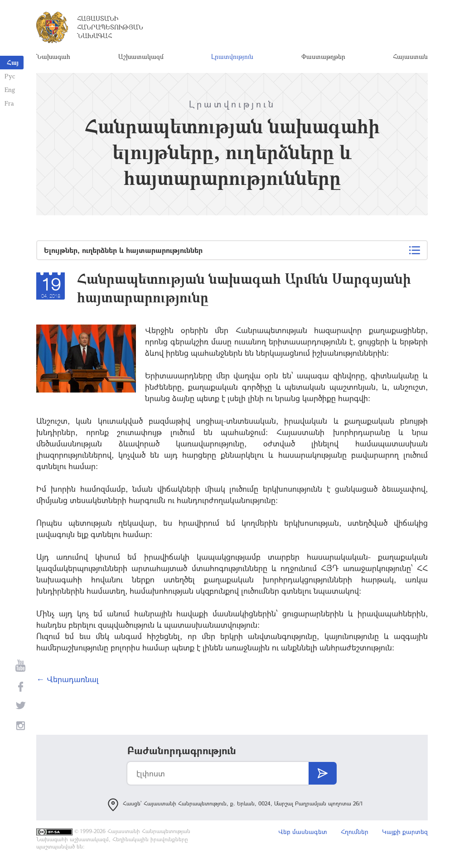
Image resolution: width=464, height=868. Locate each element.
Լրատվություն (232, 56)
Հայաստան (410, 56)
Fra (9, 103)
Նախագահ (53, 56)
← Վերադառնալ (68, 679)
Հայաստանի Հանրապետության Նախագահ (110, 27)
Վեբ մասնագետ (303, 832)
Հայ (13, 62)
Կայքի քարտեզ (405, 832)
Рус (10, 76)
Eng (10, 90)
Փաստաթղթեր (323, 56)
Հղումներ (355, 832)
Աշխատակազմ (141, 56)
